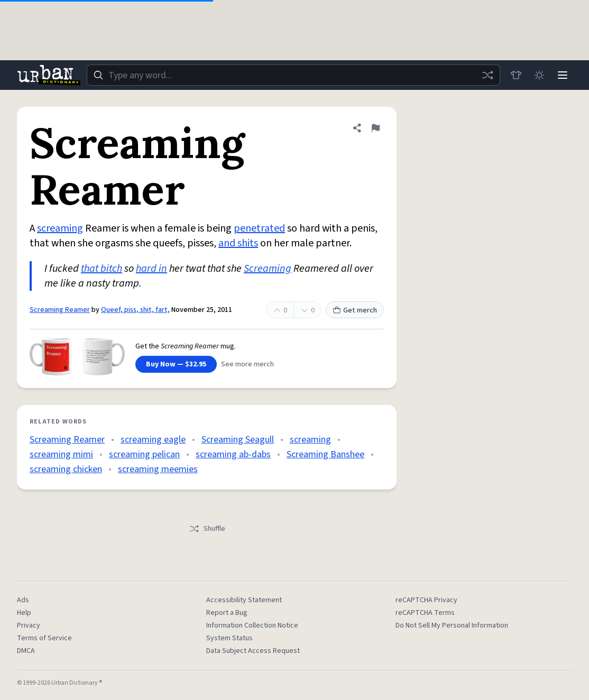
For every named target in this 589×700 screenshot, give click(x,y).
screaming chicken (66, 469)
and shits (238, 243)
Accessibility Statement (244, 600)
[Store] (516, 75)
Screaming (268, 269)
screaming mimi (61, 454)
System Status (229, 638)
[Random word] (487, 75)
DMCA (26, 651)
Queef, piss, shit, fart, (135, 310)
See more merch (247, 364)
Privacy (29, 625)
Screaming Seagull (238, 440)
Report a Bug (227, 613)
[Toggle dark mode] (539, 75)
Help (24, 613)
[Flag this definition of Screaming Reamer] (375, 128)
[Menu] (563, 75)
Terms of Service (44, 638)
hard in (151, 269)
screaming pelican (144, 454)
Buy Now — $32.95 (176, 364)
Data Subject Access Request (253, 651)
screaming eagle (153, 440)
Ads (23, 600)
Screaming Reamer (60, 310)
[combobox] (293, 75)
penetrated (259, 228)
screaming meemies (158, 469)
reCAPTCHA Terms (425, 613)
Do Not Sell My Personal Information (452, 625)
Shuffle (207, 529)
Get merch (355, 310)
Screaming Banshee (325, 454)
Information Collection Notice (252, 625)
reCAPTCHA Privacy (426, 600)
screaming (60, 228)
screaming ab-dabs (233, 454)
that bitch (102, 269)
